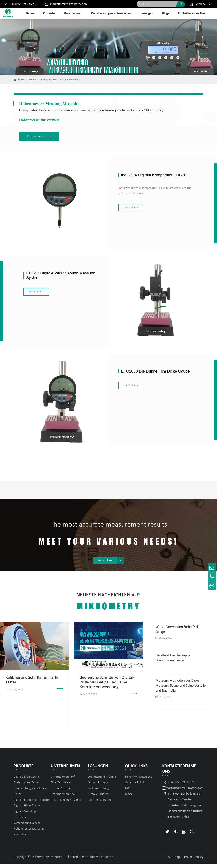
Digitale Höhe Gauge (27, 810)
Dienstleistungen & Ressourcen (111, 13)
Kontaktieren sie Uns (192, 13)
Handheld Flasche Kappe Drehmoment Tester (173, 662)
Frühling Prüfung (98, 792)
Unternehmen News (64, 798)
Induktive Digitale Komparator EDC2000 (146, 174)
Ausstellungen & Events (66, 804)
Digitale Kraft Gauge (26, 781)
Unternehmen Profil (63, 781)
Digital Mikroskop (25, 816)
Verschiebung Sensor (27, 827)
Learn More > (122, 206)
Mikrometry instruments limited (55, 861)
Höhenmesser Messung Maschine (60, 80)
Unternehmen (73, 13)
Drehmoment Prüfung (102, 781)
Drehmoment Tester (27, 787)
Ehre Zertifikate (61, 787)
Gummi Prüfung (98, 787)
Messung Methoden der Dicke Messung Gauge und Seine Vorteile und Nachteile (181, 690)
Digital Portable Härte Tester (32, 804)
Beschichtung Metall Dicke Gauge (31, 795)
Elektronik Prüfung (100, 804)
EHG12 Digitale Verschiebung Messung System (61, 273)
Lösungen (147, 13)
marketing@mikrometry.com (69, 4)
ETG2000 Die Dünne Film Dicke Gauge (146, 367)
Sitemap (174, 861)
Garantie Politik (135, 787)
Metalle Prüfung (98, 798)
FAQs (128, 792)
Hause (30, 13)
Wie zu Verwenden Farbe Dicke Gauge (178, 634)
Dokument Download (139, 781)
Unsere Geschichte (63, 792)
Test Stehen (21, 821)
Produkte (49, 13)
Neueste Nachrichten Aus (108, 606)
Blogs (166, 13)
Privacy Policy (194, 861)
